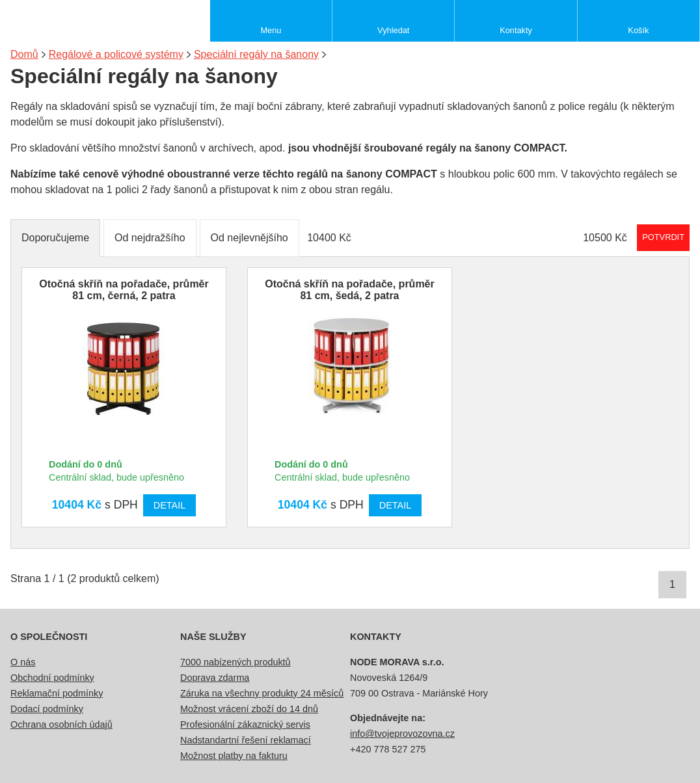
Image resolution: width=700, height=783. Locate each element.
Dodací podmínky (47, 709)
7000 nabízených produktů (236, 662)
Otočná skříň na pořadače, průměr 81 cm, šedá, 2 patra (350, 290)
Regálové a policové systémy (116, 54)
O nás (23, 662)
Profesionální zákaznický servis (245, 724)
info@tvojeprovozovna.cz (402, 734)
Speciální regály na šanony (256, 54)
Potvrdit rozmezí (663, 237)
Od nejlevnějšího (249, 238)
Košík (638, 30)
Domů (24, 54)
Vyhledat (393, 30)
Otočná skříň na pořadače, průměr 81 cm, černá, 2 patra (124, 290)
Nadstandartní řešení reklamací (246, 740)
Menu (271, 30)
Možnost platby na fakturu (234, 756)
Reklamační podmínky (57, 693)
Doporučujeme (55, 238)
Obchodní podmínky (52, 678)
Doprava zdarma (215, 678)
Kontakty (516, 30)
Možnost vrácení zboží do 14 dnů (249, 709)
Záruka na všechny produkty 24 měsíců (262, 693)
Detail (169, 505)
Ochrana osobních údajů (61, 724)
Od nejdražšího (150, 238)
